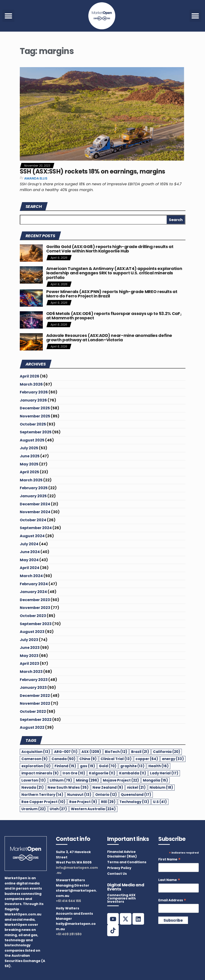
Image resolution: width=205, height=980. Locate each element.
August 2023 (32, 632)
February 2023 (34, 680)
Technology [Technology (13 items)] (134, 802)
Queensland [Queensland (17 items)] (136, 795)
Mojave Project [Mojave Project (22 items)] (121, 780)
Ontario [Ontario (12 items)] (106, 795)
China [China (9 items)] (88, 759)
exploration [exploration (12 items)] (36, 766)
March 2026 (31, 384)
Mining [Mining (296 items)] (87, 780)
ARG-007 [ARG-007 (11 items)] (66, 752)
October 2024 (33, 520)
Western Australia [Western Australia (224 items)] (93, 809)
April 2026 (30, 376)
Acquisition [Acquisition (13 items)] (36, 752)
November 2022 (35, 703)
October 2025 (33, 424)
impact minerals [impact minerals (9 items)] (40, 773)
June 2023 (30, 648)
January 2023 (33, 688)
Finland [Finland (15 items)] (65, 766)
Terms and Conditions (127, 862)
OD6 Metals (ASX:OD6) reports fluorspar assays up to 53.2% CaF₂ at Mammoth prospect (114, 316)
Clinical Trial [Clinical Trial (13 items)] (116, 759)
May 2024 (29, 560)
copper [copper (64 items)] (147, 759)
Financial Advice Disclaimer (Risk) (122, 854)
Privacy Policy (119, 868)
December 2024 (35, 504)
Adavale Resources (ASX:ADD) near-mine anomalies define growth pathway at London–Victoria (109, 338)
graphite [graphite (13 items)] (132, 766)
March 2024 (31, 576)
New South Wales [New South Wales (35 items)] (68, 787)
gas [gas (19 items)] (88, 766)
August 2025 (32, 440)
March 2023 (31, 672)
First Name (169, 859)
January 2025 (33, 496)
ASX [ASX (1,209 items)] (91, 752)
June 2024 (30, 552)
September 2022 (36, 720)
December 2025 (35, 408)
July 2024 (29, 544)
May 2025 (29, 464)
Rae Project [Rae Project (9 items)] (83, 802)
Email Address (172, 900)
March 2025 (31, 480)
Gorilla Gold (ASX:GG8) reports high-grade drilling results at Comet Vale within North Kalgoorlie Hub (110, 249)
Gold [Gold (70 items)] (108, 766)
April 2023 (29, 664)
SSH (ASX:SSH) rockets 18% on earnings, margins (92, 171)
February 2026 (34, 392)
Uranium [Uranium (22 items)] (34, 809)
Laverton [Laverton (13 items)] (34, 780)
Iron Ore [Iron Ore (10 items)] (74, 773)
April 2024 (30, 568)
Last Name (169, 880)
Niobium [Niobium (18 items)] (161, 787)
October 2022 (33, 712)
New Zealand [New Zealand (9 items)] (108, 787)
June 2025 (30, 456)
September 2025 (36, 432)
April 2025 (29, 472)
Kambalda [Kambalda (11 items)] (133, 773)
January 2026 (33, 400)
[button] (8, 16)
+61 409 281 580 (69, 934)
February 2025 (34, 488)
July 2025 (29, 448)
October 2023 (33, 616)
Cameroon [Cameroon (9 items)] (35, 759)
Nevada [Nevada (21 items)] (33, 787)
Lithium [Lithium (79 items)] (61, 780)
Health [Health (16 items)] (159, 766)
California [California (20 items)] (167, 752)
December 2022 (35, 696)
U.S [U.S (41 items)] (160, 802)
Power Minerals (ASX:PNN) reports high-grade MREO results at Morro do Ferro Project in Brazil (112, 294)
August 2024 (32, 536)
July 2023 (29, 640)
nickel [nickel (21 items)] (136, 787)
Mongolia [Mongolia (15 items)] (155, 780)
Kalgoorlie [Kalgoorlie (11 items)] (102, 773)
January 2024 (33, 592)
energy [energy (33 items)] (173, 759)
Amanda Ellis (36, 178)
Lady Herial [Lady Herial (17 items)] (164, 773)
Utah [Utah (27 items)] (58, 809)
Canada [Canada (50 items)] (64, 759)
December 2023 (35, 600)
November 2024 (35, 512)
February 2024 (34, 584)
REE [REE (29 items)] (108, 802)
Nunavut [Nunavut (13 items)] (79, 795)
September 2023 (36, 624)
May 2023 (29, 656)
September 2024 (36, 528)
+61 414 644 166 (68, 901)
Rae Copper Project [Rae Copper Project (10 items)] (43, 802)
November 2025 (35, 416)
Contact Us (117, 874)
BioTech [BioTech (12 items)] (116, 752)
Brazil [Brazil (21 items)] (140, 752)
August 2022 (32, 727)
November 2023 (35, 608)
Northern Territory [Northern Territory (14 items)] (42, 795)
